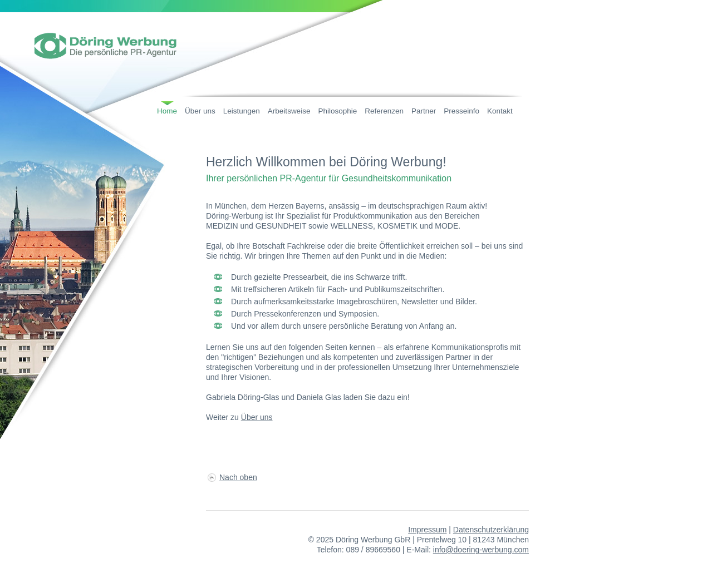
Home (167, 111)
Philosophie (337, 111)
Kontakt (500, 111)
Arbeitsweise (289, 111)
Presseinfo (461, 111)
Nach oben (238, 477)
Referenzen (384, 111)
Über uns (200, 111)
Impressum (427, 530)
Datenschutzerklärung (491, 530)
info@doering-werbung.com (481, 550)
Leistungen (242, 111)
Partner (424, 111)
